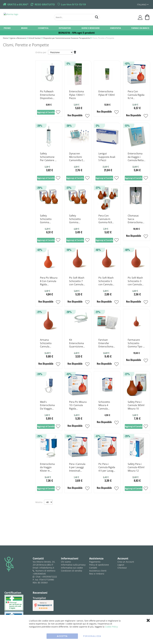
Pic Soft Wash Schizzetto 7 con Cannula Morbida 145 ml (78, 281)
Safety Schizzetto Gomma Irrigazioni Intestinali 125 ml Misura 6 (77, 219)
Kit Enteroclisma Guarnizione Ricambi (76, 343)
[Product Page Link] (49, 85)
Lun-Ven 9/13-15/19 (73, 4)
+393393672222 (49, 577)
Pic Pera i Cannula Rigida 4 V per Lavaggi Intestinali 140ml (107, 468)
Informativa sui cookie (72, 568)
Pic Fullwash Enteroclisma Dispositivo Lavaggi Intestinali (47, 95)
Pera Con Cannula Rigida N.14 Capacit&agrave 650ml (137, 95)
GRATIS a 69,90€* (18, 4)
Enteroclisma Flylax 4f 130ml (107, 93)
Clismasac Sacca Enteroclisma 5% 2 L (135, 219)
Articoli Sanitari (35, 38)
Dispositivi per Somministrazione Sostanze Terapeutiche (67, 38)
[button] (58, 112)
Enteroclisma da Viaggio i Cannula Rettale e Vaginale (137, 157)
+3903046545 (39, 574)
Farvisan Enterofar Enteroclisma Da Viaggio (106, 343)
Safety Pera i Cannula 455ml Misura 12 (136, 467)
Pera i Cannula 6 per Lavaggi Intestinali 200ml (77, 468)
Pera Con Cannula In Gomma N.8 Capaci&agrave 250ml (107, 219)
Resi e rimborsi (97, 574)
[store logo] (27, 17)
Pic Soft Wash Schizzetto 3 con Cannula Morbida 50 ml (136, 281)
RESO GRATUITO (45, 4)
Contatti (93, 568)
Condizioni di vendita (72, 571)
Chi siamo (66, 562)
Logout (121, 565)
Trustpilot (39, 598)
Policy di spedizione (99, 565)
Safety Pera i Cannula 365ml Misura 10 (136, 405)
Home (6, 38)
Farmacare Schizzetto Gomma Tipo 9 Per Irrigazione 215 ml (136, 343)
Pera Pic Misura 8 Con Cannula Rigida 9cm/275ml (49, 281)
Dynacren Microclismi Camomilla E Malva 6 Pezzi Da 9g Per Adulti (77, 157)
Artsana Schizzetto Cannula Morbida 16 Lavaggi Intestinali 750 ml (48, 343)
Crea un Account (126, 562)
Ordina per (41, 52)
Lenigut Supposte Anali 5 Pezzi (107, 157)
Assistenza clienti (98, 571)
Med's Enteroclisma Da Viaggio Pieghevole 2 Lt (48, 405)
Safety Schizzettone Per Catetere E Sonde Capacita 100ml (49, 157)
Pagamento (95, 562)
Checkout (122, 568)
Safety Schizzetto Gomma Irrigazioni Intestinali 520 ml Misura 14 (48, 219)
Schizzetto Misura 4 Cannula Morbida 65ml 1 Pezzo (107, 405)
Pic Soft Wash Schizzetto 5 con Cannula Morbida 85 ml (107, 281)
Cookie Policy (111, 627)
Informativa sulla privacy (73, 565)
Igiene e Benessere (18, 38)
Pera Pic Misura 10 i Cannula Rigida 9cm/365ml (78, 405)
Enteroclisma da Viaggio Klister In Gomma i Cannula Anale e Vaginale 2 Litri (48, 468)
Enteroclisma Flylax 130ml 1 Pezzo (77, 95)
